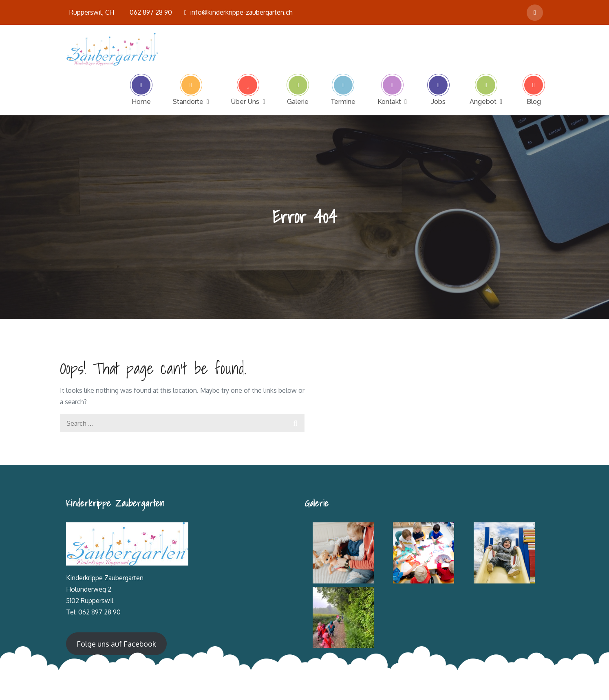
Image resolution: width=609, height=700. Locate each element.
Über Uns (245, 101)
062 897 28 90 (151, 12)
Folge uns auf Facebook (116, 644)
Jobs (438, 101)
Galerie (298, 101)
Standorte (188, 101)
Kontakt (389, 101)
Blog (534, 101)
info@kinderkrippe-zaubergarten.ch (238, 12)
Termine (343, 101)
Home (141, 101)
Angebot (483, 101)
